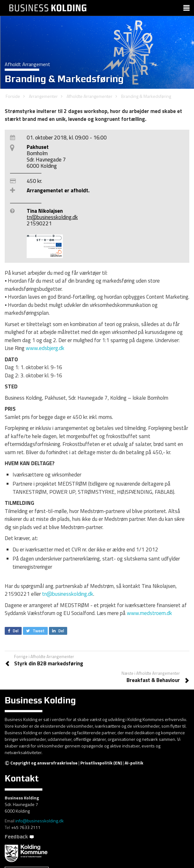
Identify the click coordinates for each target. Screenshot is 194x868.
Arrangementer (43, 96)
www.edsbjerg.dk (45, 348)
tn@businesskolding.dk (52, 217)
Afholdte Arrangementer (89, 96)
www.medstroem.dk (149, 613)
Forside (13, 96)
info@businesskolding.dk (40, 821)
